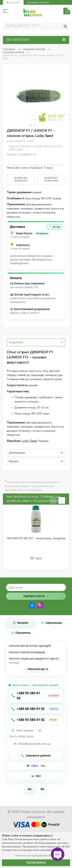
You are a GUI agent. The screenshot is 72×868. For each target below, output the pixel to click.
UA (29, 789)
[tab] (36, 342)
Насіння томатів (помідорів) (27, 652)
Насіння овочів (34, 50)
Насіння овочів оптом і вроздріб (30, 646)
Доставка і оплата (38, 3)
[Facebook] (32, 605)
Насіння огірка (14, 53)
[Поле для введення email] (36, 587)
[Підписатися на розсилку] (36, 596)
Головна (13, 3)
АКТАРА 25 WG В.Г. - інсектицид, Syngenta (36, 538)
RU (43, 789)
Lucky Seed (29, 441)
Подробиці (16, 342)
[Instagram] (40, 605)
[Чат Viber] (36, 766)
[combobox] (36, 26)
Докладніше (17, 453)
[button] (18, 95)
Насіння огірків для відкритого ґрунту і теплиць (34, 661)
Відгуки (14, 461)
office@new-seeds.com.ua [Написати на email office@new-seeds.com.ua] (32, 744)
